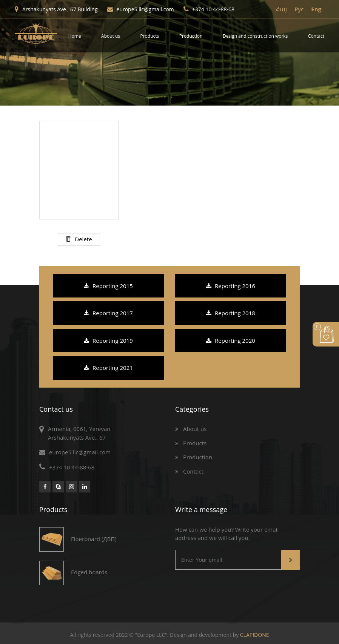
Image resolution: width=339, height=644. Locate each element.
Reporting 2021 (108, 368)
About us (111, 36)
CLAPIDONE (255, 635)
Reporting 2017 (108, 313)
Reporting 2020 (231, 340)
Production (191, 36)
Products (150, 36)
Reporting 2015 (108, 286)
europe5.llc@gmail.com (141, 9)
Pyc (299, 9)
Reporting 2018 (231, 313)
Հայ (281, 9)
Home (75, 36)
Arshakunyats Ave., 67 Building (56, 9)
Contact (316, 36)
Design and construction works (255, 36)
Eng (316, 9)
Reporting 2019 (108, 340)
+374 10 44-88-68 (209, 9)
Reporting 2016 (231, 286)
